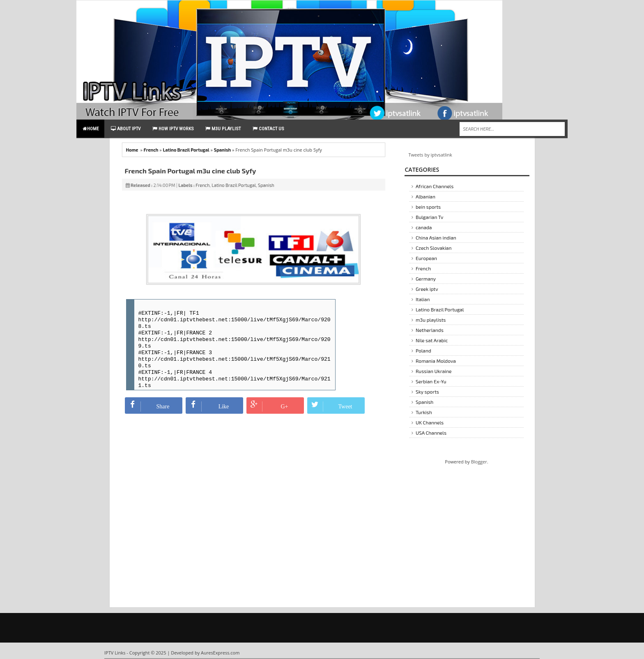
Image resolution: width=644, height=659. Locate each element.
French (151, 150)
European (426, 258)
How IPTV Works (173, 129)
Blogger (479, 462)
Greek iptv (427, 289)
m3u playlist (223, 129)
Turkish (424, 412)
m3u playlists (431, 320)
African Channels (435, 186)
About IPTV (126, 129)
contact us (268, 129)
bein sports (428, 207)
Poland (423, 350)
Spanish (222, 150)
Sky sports (427, 392)
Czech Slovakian (434, 248)
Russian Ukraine (434, 371)
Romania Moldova (436, 361)
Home (91, 129)
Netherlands (430, 330)
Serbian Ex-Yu (431, 381)
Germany (426, 279)
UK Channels (430, 422)
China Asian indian (436, 237)
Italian (423, 299)
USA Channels (431, 433)
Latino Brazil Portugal (186, 150)
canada (424, 227)
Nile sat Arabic (432, 340)
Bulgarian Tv (429, 217)
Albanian (425, 196)
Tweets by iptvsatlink (430, 155)
